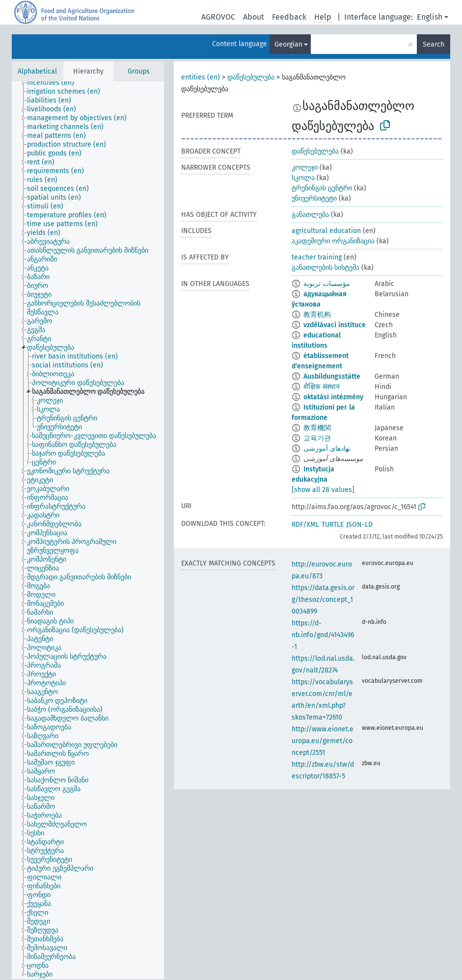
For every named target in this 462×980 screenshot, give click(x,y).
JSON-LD (359, 525)
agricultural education (326, 231)
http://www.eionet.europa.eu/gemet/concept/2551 (323, 741)
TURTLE (333, 525)
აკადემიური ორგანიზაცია (333, 241)
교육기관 (317, 438)
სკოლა (303, 178)
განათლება (310, 215)
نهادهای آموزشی (327, 449)
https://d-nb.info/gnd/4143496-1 (323, 635)
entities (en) (201, 77)
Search (434, 44)
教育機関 (317, 428)
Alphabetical (37, 71)
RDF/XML (305, 525)
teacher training (317, 257)
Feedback (289, 17)
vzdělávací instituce (335, 325)
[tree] (88, 530)
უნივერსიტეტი (314, 198)
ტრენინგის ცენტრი (322, 188)
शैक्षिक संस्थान (322, 387)
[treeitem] (55, 83)
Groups (139, 71)
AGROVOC (218, 17)
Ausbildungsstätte (332, 376)
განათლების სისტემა (326, 268)
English (430, 17)
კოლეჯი (305, 168)
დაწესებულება (251, 77)
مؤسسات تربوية (327, 284)
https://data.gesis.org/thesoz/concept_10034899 (323, 600)
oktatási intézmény (333, 397)
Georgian (288, 44)
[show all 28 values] (323, 490)
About (254, 17)
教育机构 (317, 315)
